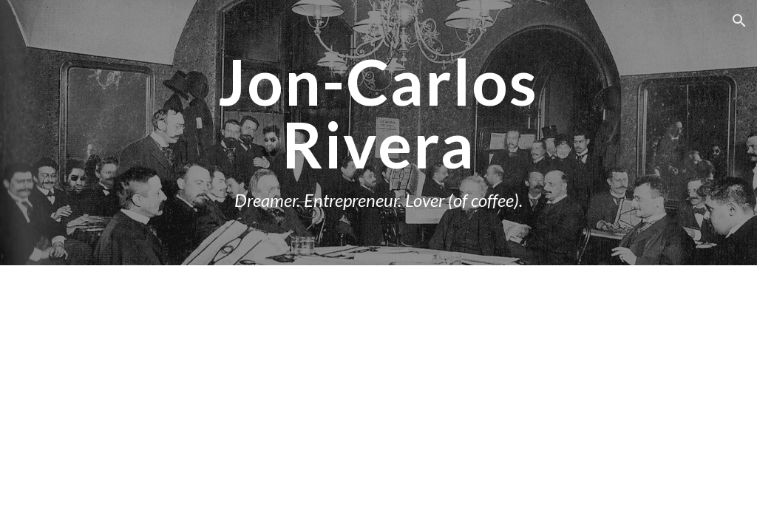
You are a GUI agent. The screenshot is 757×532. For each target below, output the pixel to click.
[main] (378, 133)
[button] (739, 21)
